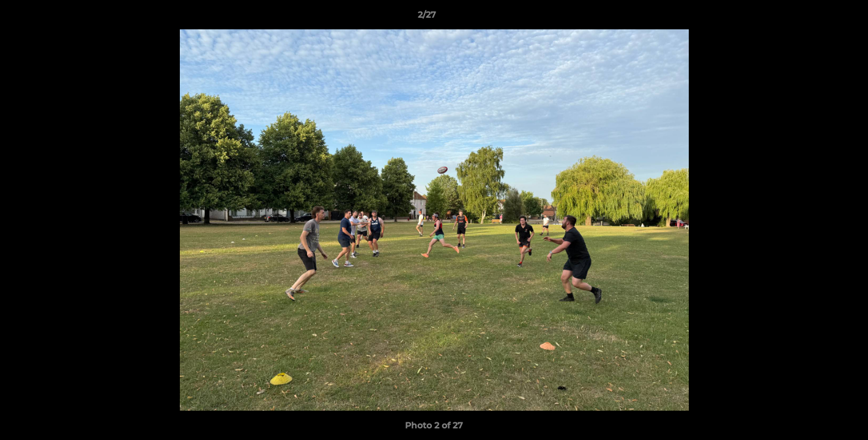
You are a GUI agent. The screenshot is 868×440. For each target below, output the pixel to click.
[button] (817, 18)
